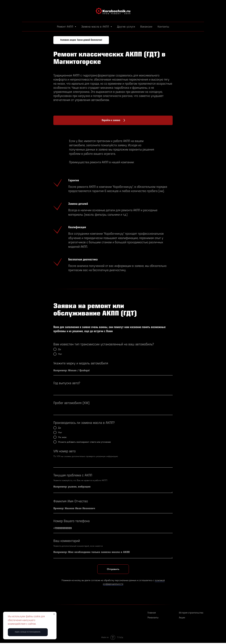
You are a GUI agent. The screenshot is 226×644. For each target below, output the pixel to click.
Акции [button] (182, 618)
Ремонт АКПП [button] (66, 27)
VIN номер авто (65, 451)
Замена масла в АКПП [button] (96, 27)
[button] (81, 40)
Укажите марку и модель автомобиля (81, 364)
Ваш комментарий (67, 541)
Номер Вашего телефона (71, 521)
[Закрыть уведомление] (54, 614)
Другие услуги (126, 27)
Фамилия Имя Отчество (71, 501)
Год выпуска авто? (67, 383)
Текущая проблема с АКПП (73, 475)
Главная (152, 613)
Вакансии (146, 27)
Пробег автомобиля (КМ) (71, 403)
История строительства (191, 613)
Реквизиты (153, 618)
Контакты (163, 27)
